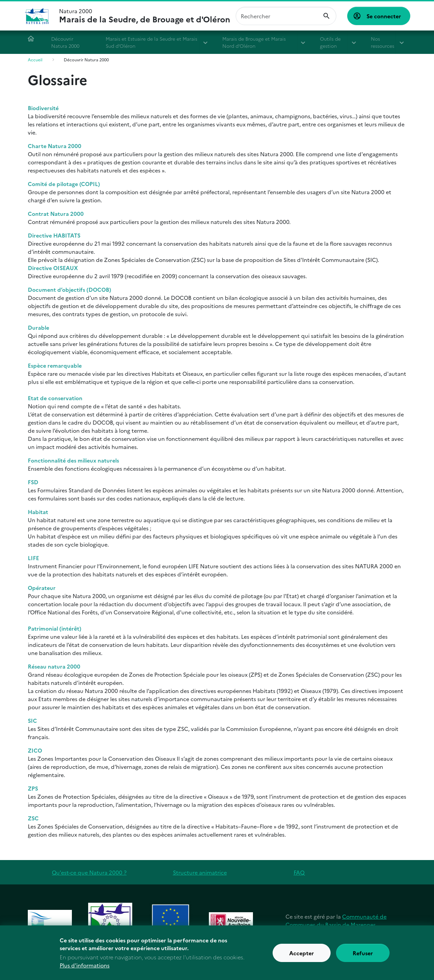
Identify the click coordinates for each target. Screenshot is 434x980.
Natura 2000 (145, 16)
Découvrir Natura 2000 (68, 42)
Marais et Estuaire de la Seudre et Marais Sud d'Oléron (154, 42)
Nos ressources (385, 42)
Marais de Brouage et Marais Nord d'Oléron (257, 42)
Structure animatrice (200, 872)
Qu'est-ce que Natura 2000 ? (89, 872)
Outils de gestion (332, 42)
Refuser (363, 957)
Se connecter (384, 16)
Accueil (33, 39)
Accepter (302, 957)
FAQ (299, 872)
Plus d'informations (85, 969)
